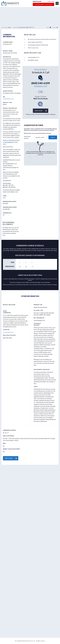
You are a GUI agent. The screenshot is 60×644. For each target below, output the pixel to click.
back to (7, 27)
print (49, 27)
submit (53, 137)
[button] (57, 3)
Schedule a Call (41, 86)
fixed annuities (9, 142)
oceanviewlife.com (8, 99)
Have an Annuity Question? (43, 4)
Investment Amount (27, 137)
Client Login (51, 1)
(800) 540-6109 (37, 1)
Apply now (41, 111)
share (55, 27)
